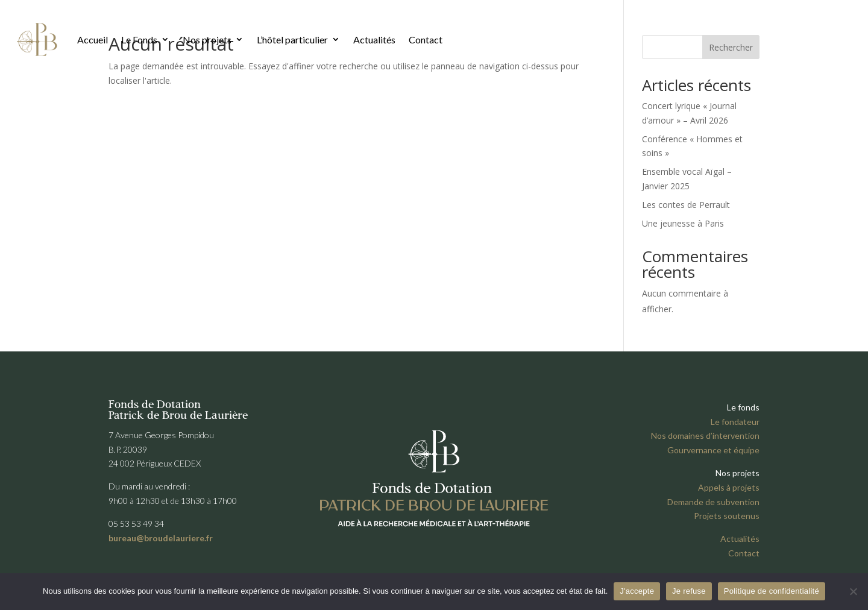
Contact (426, 39)
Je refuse (689, 591)
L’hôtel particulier (292, 39)
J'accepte (637, 591)
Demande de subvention (713, 502)
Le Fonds (139, 39)
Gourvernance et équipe (713, 450)
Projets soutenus (727, 516)
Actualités (374, 39)
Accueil (93, 39)
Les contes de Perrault (686, 205)
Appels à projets (729, 487)
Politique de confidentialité (772, 591)
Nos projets (207, 39)
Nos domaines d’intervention (705, 435)
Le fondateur (735, 422)
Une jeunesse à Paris (683, 223)
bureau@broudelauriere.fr (161, 538)
